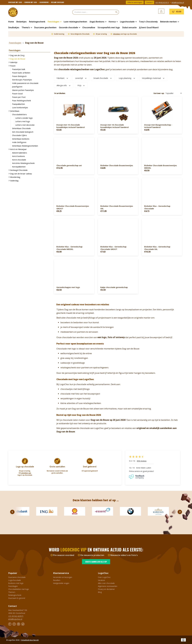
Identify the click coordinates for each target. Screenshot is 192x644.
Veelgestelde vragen (61, 583)
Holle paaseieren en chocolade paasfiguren (25, 85)
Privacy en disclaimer (106, 589)
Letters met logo (23, 121)
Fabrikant (62, 78)
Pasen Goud (17, 94)
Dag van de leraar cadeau (21, 174)
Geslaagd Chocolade (19, 170)
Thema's (12, 592)
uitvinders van (26, 473)
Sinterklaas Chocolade (21, 128)
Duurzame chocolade (17, 577)
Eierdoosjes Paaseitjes (22, 80)
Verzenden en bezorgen (63, 577)
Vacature (101, 580)
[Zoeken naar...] (93, 12)
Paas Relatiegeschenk (21, 101)
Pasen (13, 66)
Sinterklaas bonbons (21, 139)
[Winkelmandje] (177, 12)
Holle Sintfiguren (19, 142)
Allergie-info (64, 85)
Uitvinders (117, 34)
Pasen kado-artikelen (21, 73)
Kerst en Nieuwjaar (18, 149)
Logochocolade (15, 580)
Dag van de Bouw (18, 59)
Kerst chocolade (19, 160)
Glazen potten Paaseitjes (23, 90)
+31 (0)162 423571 (16, 616)
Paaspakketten (19, 104)
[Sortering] (173, 93)
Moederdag (15, 177)
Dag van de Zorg (17, 55)
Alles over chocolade (106, 583)
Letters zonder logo (24, 118)
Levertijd (81, 78)
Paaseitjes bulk (19, 69)
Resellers (57, 580)
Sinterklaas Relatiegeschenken (25, 146)
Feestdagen (13, 586)
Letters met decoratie (25, 125)
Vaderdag (14, 181)
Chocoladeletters (19, 114)
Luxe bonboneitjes (20, 107)
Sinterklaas (15, 111)
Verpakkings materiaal (153, 78)
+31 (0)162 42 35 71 (162, 3)
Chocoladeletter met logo (19, 589)
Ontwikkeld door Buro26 (30, 640)
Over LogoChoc (104, 577)
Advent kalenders (20, 153)
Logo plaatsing (127, 78)
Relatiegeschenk (15, 595)
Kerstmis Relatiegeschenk (23, 163)
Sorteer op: (159, 93)
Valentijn (14, 62)
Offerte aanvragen (135, 2)
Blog (100, 592)
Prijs (81, 85)
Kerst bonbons (19, 156)
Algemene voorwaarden (108, 586)
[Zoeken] (117, 12)
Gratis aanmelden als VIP (96, 562)
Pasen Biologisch (19, 76)
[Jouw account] (161, 11)
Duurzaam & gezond (17, 598)
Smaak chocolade (103, 78)
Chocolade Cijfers (19, 135)
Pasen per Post (19, 97)
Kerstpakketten (19, 167)
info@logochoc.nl (178, 3)
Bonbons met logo (16, 583)
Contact (149, 2)
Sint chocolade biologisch (23, 132)
